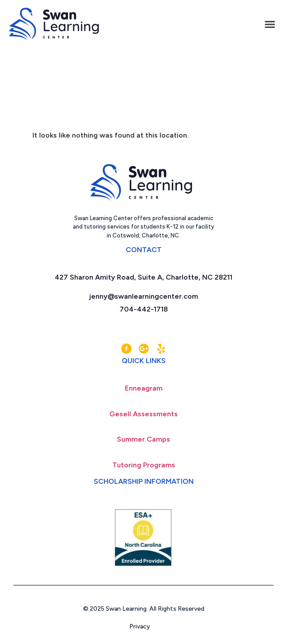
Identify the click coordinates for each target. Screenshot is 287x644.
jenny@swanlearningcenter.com (144, 302)
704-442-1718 (144, 315)
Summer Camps (143, 445)
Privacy (144, 632)
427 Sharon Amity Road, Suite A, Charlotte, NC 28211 (143, 283)
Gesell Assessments (143, 420)
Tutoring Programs (144, 471)
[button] (270, 24)
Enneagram (144, 394)
